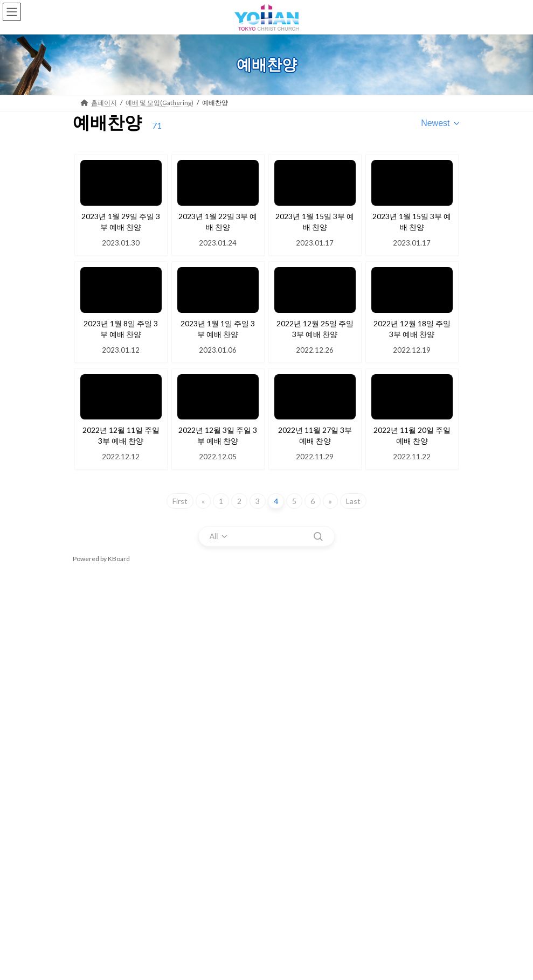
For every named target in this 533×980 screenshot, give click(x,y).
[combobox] (441, 123)
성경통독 (92, 898)
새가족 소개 (96, 879)
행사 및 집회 (103, 748)
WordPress (214, 957)
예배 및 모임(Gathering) (124, 594)
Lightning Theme (264, 957)
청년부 (95, 785)
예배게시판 (95, 917)
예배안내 (92, 615)
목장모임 (92, 729)
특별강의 (92, 710)
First (180, 501)
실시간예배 (95, 634)
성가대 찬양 (96, 691)
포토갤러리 (102, 766)
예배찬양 (92, 672)
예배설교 (92, 653)
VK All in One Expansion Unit (328, 957)
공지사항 (99, 842)
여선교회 (99, 804)
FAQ (92, 861)
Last (353, 501)
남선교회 (99, 824)
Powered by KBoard (101, 559)
